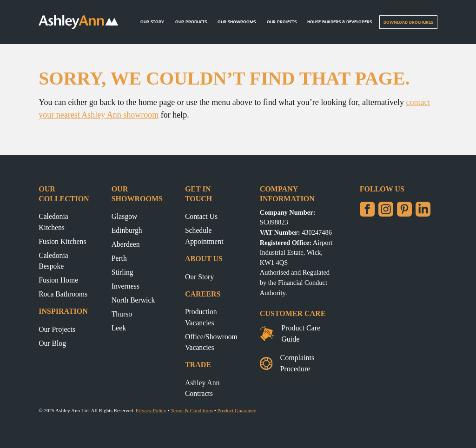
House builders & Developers (340, 22)
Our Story (152, 22)
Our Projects (282, 22)
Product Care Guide (290, 333)
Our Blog (52, 343)
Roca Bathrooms (63, 294)
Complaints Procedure (287, 363)
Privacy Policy (151, 410)
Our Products (191, 22)
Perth (119, 258)
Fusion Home (58, 280)
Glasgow (125, 216)
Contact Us (201, 216)
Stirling (122, 272)
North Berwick (133, 300)
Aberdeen (126, 244)
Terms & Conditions (192, 410)
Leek (119, 328)
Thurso (122, 314)
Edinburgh (127, 230)
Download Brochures (408, 22)
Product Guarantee (237, 410)
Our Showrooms (237, 22)
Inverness (126, 286)
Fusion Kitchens (62, 241)
